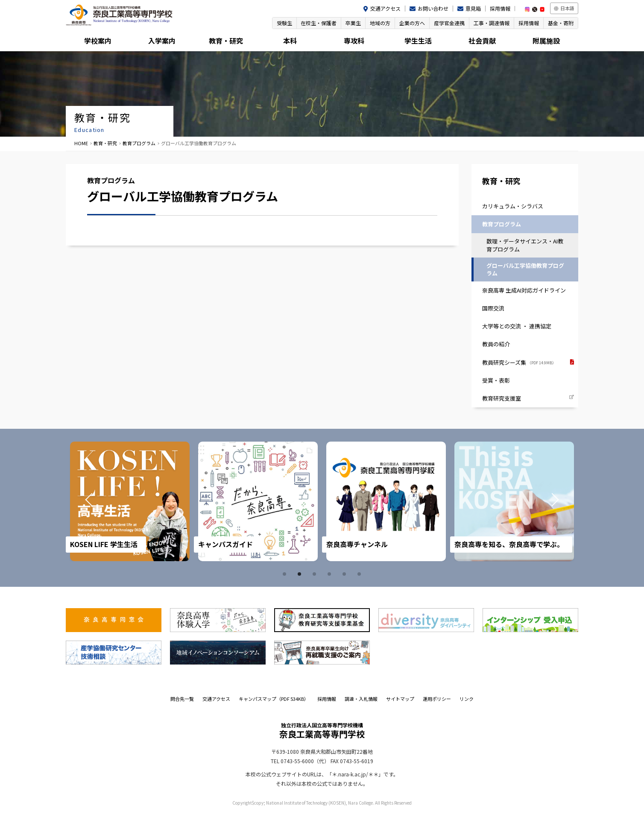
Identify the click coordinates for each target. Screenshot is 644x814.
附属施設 (546, 41)
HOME (81, 143)
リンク (467, 699)
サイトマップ (400, 699)
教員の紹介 (496, 344)
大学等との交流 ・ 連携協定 (517, 326)
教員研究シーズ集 (519, 362)
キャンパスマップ (274, 699)
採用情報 (500, 8)
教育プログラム (139, 143)
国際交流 (493, 308)
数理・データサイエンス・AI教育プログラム (525, 245)
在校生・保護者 (319, 23)
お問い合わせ (433, 8)
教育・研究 (226, 41)
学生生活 (418, 41)
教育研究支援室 (502, 398)
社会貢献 (482, 41)
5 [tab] (345, 574)
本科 (290, 41)
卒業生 (353, 23)
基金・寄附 (561, 23)
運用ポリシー (437, 699)
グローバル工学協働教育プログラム (525, 269)
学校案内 (98, 41)
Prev (88, 502)
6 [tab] (360, 574)
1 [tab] (286, 574)
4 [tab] (331, 574)
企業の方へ (412, 23)
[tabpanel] (132, 502)
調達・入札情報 (361, 699)
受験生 (284, 23)
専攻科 (354, 41)
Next (556, 502)
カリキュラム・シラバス (513, 206)
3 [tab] (316, 574)
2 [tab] (301, 574)
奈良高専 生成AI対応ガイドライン (524, 290)
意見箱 (473, 8)
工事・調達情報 (492, 23)
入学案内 (162, 41)
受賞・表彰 (496, 380)
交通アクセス (385, 8)
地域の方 (380, 23)
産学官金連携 (449, 23)
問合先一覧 (182, 699)
